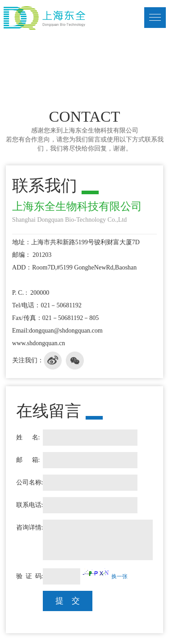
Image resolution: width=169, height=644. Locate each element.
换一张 (119, 576)
